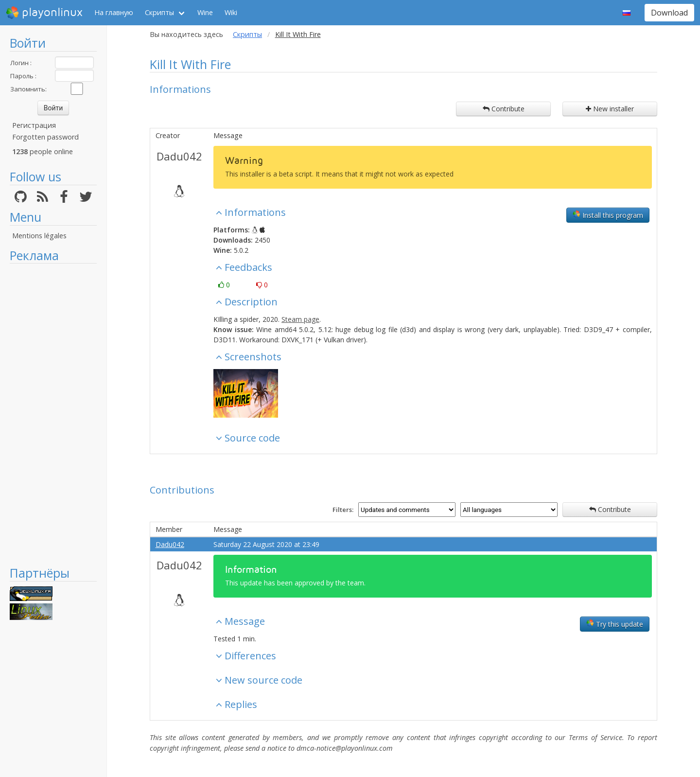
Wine (205, 12)
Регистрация (34, 125)
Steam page (300, 319)
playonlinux (44, 13)
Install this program (608, 215)
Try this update (615, 624)
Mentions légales (39, 236)
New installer (610, 109)
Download (669, 13)
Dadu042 (179, 156)
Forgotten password (45, 137)
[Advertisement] (53, 414)
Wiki (231, 12)
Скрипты (159, 12)
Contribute (504, 109)
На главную (114, 12)
